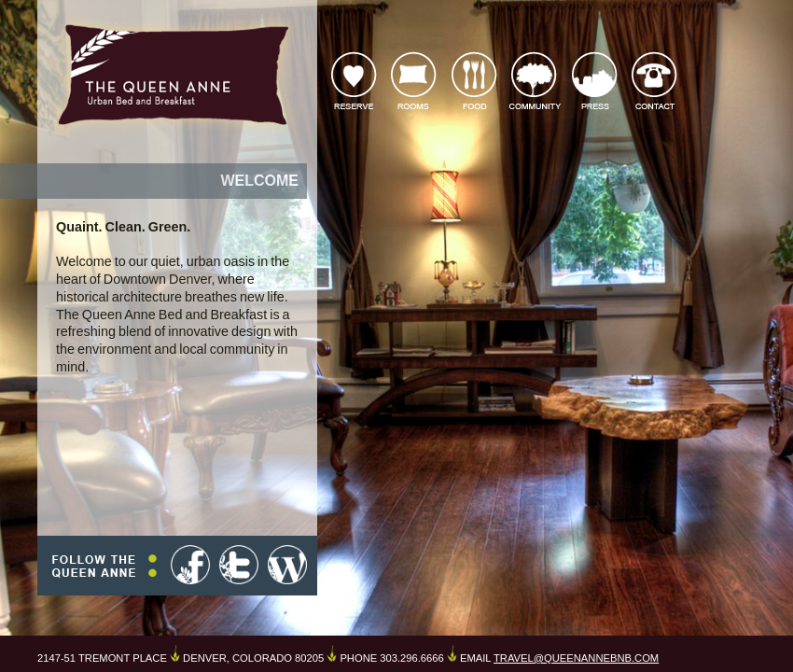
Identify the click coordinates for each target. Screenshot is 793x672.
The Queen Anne (173, 74)
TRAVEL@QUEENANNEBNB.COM (576, 658)
